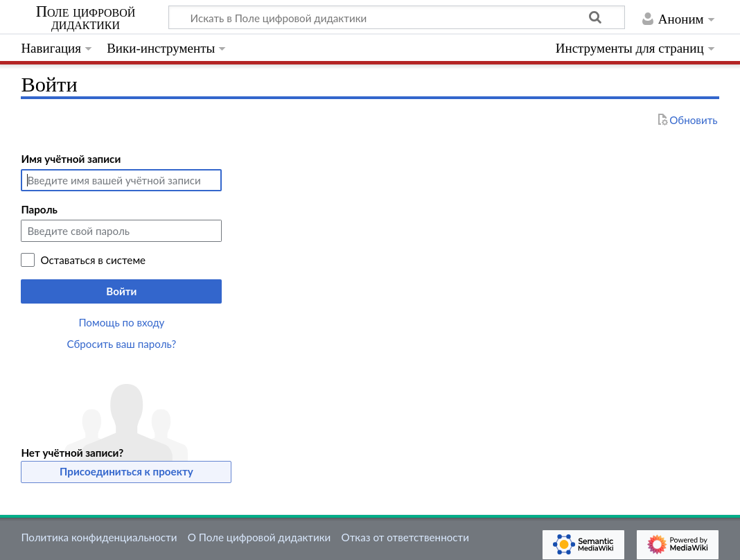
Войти (121, 291)
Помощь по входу (121, 322)
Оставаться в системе (93, 260)
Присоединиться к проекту (126, 471)
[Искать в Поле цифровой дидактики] (397, 17)
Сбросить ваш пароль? (122, 344)
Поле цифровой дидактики (86, 18)
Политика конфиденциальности (99, 537)
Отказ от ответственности (405, 537)
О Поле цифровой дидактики (259, 537)
